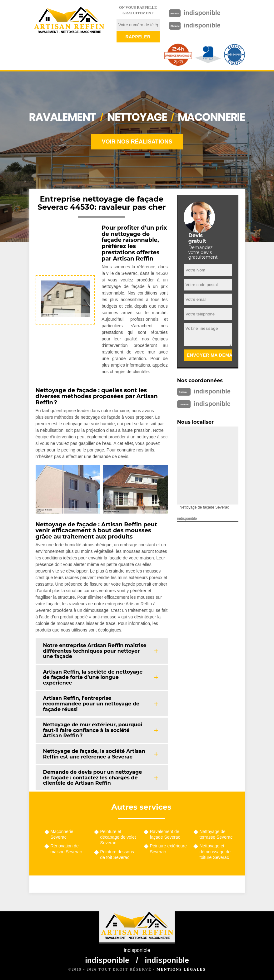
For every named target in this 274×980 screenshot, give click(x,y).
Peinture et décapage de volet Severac (118, 837)
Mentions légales (181, 969)
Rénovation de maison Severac (66, 849)
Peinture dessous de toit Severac (117, 855)
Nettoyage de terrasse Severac (216, 834)
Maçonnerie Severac (62, 834)
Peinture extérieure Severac (168, 849)
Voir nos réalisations (137, 142)
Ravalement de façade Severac (165, 834)
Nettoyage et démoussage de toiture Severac (215, 851)
